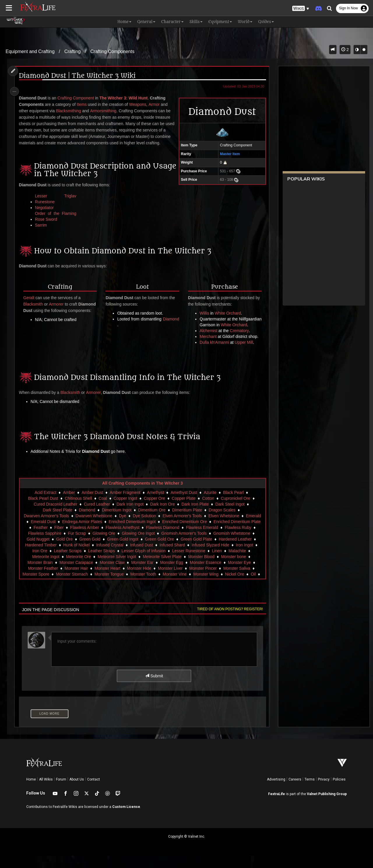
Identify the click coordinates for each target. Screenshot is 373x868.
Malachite (237, 563)
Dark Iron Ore (162, 516)
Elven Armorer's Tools (182, 528)
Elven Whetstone (224, 528)
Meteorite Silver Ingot (117, 569)
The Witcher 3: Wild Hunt (125, 98)
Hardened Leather (235, 551)
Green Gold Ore (159, 551)
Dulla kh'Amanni (213, 355)
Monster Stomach (75, 586)
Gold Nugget (38, 551)
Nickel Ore (237, 586)
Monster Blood (201, 569)
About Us (77, 792)
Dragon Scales (222, 522)
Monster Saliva (236, 581)
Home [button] (124, 22)
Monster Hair (76, 581)
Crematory (238, 343)
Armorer (58, 311)
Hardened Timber (41, 557)
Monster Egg (171, 575)
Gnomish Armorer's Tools (184, 546)
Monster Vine (177, 586)
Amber (69, 505)
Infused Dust (141, 557)
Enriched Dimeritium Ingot (132, 534)
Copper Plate (183, 511)
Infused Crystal (109, 557)
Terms (310, 792)
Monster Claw (112, 575)
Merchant (207, 349)
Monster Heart (107, 581)
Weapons (139, 104)
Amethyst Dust (183, 505)
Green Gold (89, 551)
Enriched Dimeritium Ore (184, 534)
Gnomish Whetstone (232, 546)
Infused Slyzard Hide (210, 557)
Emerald (253, 528)
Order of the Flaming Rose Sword (57, 223)
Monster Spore (39, 586)
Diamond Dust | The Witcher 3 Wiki (79, 76)
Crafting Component (77, 98)
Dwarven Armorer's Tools (46, 528)
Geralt (30, 304)
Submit (154, 688)
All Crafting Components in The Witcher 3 (142, 495)
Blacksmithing (70, 111)
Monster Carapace (76, 575)
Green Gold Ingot (122, 551)
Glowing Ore (103, 546)
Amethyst (155, 505)
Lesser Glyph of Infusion (143, 563)
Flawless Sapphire (44, 546)
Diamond (126, 331)
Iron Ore (39, 563)
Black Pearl (233, 505)
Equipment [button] (220, 22)
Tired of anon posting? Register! (228, 621)
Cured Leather (96, 516)
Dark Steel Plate (57, 522)
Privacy (324, 792)
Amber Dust (92, 505)
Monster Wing (209, 586)
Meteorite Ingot (45, 569)
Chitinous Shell (78, 511)
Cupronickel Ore (235, 511)
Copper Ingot (125, 511)
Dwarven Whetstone (94, 528)
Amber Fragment (125, 505)
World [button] (245, 22)
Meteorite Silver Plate (162, 569)
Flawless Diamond (162, 540)
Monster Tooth (146, 586)
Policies (339, 792)
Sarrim (42, 232)
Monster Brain (40, 575)
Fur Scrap (76, 546)
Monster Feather (43, 581)
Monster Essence (205, 575)
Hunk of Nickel (76, 557)
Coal (102, 511)
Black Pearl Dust (43, 511)
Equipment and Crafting (30, 51)
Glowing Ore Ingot (138, 546)
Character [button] (172, 22)
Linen (217, 563)
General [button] (146, 22)
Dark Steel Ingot (230, 516)
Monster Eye (239, 575)
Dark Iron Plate (195, 516)
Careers (295, 792)
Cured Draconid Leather (55, 516)
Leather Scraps (67, 563)
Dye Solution (144, 528)
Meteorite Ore (78, 569)
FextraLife (277, 806)
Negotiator (46, 214)
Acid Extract (45, 505)
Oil (256, 586)
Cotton (208, 511)
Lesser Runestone (189, 563)
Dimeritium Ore (152, 522)
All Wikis (46, 792)
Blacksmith (35, 311)
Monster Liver (170, 581)
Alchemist (208, 343)
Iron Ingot (244, 557)
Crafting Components (112, 51)
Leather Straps (101, 563)
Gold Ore (64, 551)
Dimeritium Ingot (116, 522)
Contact (94, 792)
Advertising (276, 792)
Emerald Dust (43, 534)
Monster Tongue (112, 586)
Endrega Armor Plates (82, 534)
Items (83, 104)
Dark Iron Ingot (130, 516)
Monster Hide (139, 581)
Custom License (126, 819)
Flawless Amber (84, 540)
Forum (61, 792)
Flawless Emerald (202, 540)
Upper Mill (243, 355)
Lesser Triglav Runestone (57, 205)
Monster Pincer (203, 581)
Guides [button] (266, 22)
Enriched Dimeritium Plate (237, 534)
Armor (156, 104)
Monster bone (233, 569)
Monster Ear (142, 575)
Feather (40, 540)
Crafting (73, 51)
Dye (122, 528)
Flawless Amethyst (122, 540)
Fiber (59, 540)
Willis (204, 320)
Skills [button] (196, 22)
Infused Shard (172, 557)
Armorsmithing (105, 111)
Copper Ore (154, 511)
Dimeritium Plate (187, 522)
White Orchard (227, 320)
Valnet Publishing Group (327, 806)
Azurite (210, 505)
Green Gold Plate (196, 551)
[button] (301, 9)
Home (31, 792)
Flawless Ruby (238, 540)
